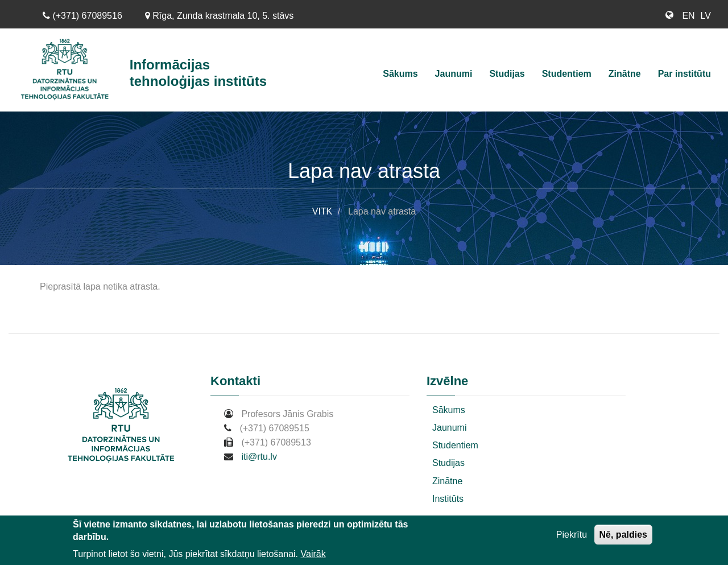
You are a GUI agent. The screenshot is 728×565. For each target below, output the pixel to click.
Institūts (448, 499)
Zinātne (625, 74)
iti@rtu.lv (259, 457)
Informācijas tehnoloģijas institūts (198, 73)
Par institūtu (684, 74)
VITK (322, 211)
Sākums (400, 74)
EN (688, 16)
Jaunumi (454, 74)
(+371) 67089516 (82, 16)
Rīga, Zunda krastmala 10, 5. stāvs (220, 16)
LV (706, 16)
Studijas (507, 74)
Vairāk (313, 554)
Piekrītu (572, 535)
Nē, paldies (623, 535)
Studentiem (567, 74)
